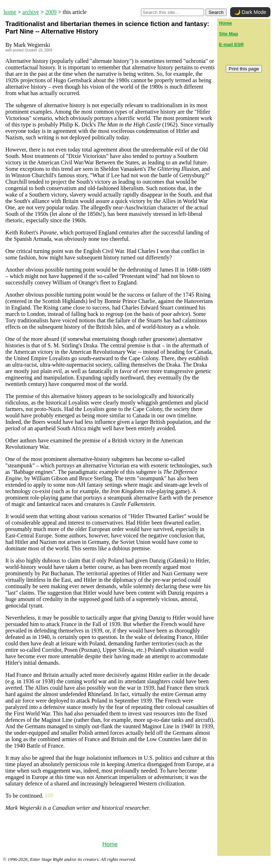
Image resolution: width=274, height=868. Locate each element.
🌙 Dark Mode (250, 12)
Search (216, 12)
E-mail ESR (231, 44)
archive (31, 12)
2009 (51, 12)
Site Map (229, 34)
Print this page (244, 69)
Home (110, 844)
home (10, 12)
